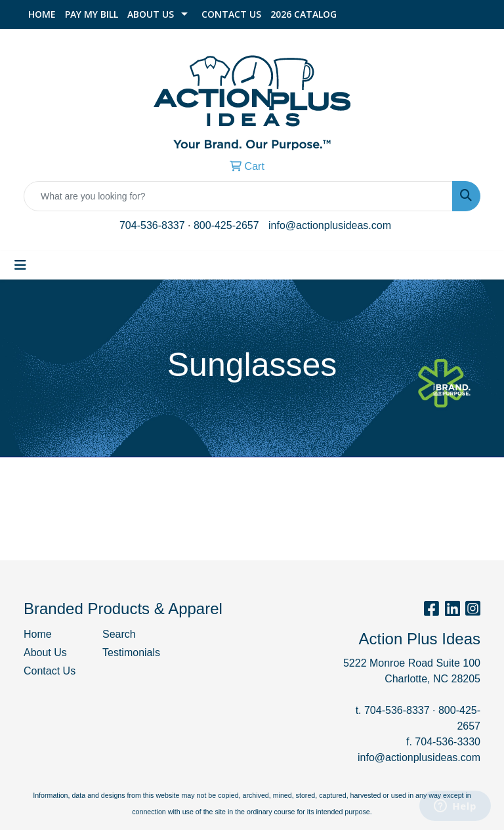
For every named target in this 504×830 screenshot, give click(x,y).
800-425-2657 (226, 225)
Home (42, 14)
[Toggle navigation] (20, 265)
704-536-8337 (152, 225)
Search (119, 634)
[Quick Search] (238, 196)
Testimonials (131, 653)
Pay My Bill (92, 14)
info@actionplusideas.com (330, 225)
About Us (151, 14)
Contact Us (231, 14)
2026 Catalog (304, 14)
